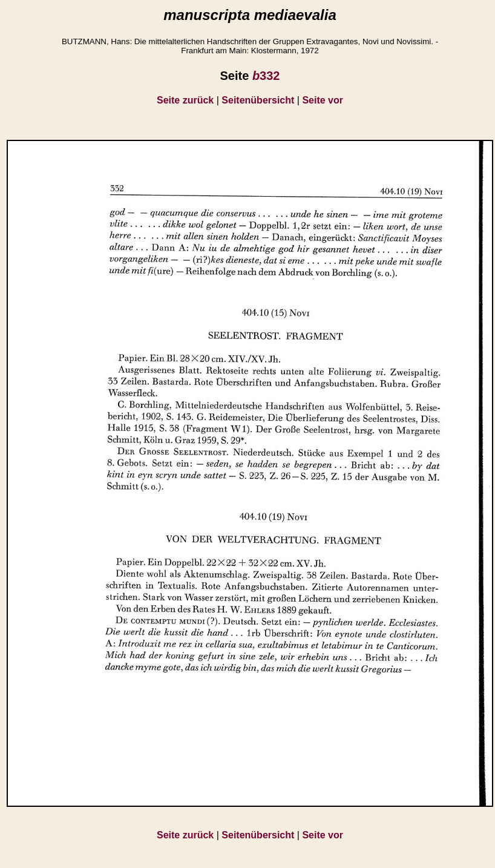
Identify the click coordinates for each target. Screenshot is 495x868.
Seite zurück (185, 100)
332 (266, 76)
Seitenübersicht (258, 100)
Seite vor (323, 100)
